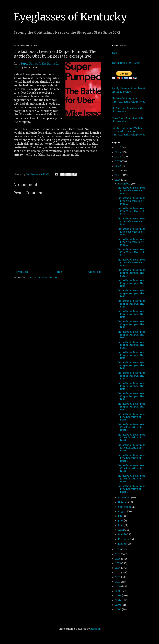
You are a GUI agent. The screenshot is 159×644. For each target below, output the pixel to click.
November (125, 498)
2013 (118, 573)
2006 (119, 605)
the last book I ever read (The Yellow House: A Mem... (132, 191)
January (123, 544)
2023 (118, 161)
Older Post (94, 272)
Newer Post (21, 272)
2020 (118, 175)
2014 (118, 568)
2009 (119, 591)
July (120, 516)
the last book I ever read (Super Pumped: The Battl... (132, 273)
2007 (118, 600)
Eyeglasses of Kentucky (70, 17)
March (122, 534)
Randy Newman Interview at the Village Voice (128, 90)
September (125, 507)
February (124, 539)
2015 (118, 563)
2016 (118, 559)
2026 (118, 147)
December (124, 184)
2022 (118, 166)
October (123, 502)
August (123, 511)
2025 (118, 152)
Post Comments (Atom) (43, 278)
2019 (118, 180)
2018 (118, 549)
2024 (118, 157)
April (121, 530)
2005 (119, 609)
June (121, 521)
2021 (118, 170)
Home (58, 272)
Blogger (95, 629)
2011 (118, 582)
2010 (118, 586)
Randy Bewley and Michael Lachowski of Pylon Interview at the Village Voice (128, 131)
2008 (119, 596)
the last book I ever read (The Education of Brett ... (132, 417)
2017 (118, 554)
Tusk (115, 53)
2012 (118, 577)
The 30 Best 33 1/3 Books (126, 63)
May (121, 525)
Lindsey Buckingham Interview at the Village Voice (128, 100)
